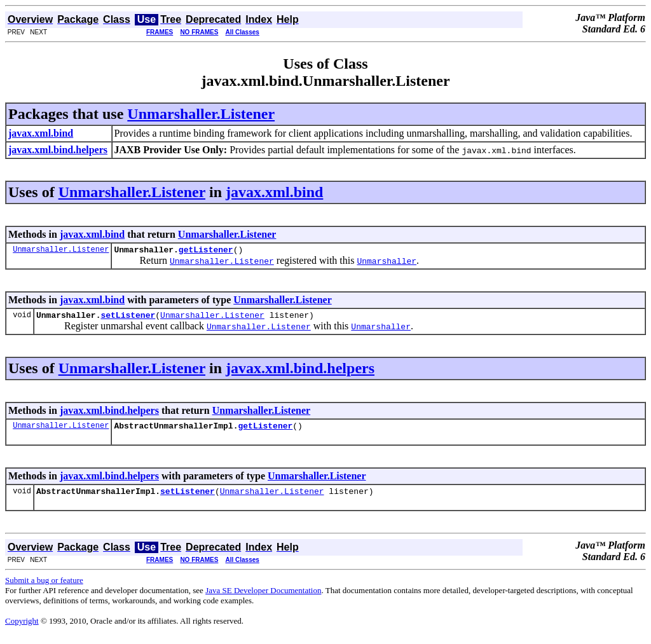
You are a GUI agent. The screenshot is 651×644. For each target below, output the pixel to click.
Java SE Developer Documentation (263, 598)
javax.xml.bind (274, 192)
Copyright (22, 628)
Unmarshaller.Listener (201, 114)
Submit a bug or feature (44, 588)
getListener (206, 251)
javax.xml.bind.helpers (300, 372)
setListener (128, 319)
